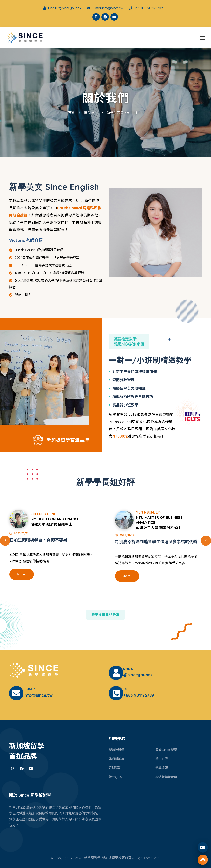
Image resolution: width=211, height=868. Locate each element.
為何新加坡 (117, 758)
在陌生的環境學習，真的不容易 (38, 541)
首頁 (72, 114)
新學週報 (162, 767)
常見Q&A (116, 776)
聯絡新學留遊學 (167, 776)
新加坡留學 (117, 749)
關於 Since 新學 (167, 749)
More (22, 576)
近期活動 (115, 767)
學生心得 (162, 758)
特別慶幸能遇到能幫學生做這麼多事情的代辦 (156, 543)
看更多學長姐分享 (105, 616)
